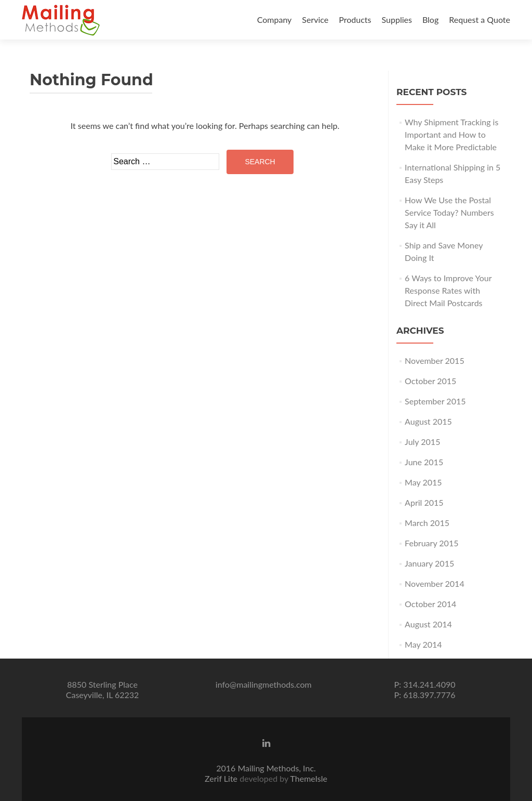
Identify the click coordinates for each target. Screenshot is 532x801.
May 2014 (423, 644)
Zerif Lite (222, 778)
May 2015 (423, 482)
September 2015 (435, 401)
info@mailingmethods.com (264, 684)
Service (315, 19)
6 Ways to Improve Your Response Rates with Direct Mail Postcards (448, 290)
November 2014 (435, 583)
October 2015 (430, 381)
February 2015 (431, 543)
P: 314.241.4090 (424, 684)
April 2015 (424, 502)
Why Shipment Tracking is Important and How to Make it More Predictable (451, 134)
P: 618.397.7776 (424, 695)
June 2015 (424, 462)
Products (355, 19)
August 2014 (428, 624)
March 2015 (427, 523)
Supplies (397, 19)
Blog (430, 19)
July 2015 (422, 442)
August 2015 (428, 421)
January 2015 (429, 563)
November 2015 (435, 360)
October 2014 (430, 604)
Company (275, 19)
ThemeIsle (308, 778)
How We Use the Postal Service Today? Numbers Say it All (449, 212)
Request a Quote (480, 19)
